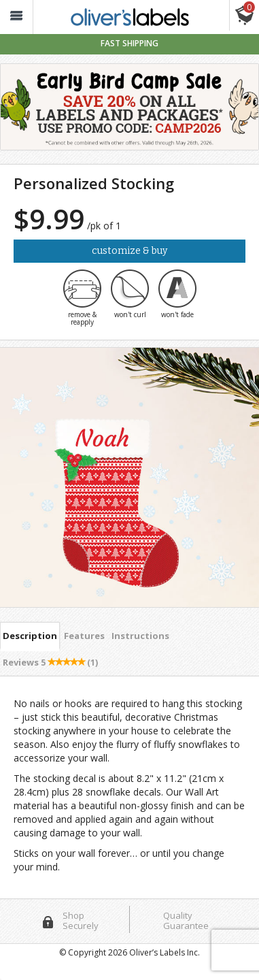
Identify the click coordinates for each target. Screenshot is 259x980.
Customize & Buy (129, 251)
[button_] (16, 17)
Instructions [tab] (140, 636)
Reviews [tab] (50, 662)
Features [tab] (84, 636)
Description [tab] (30, 636)
